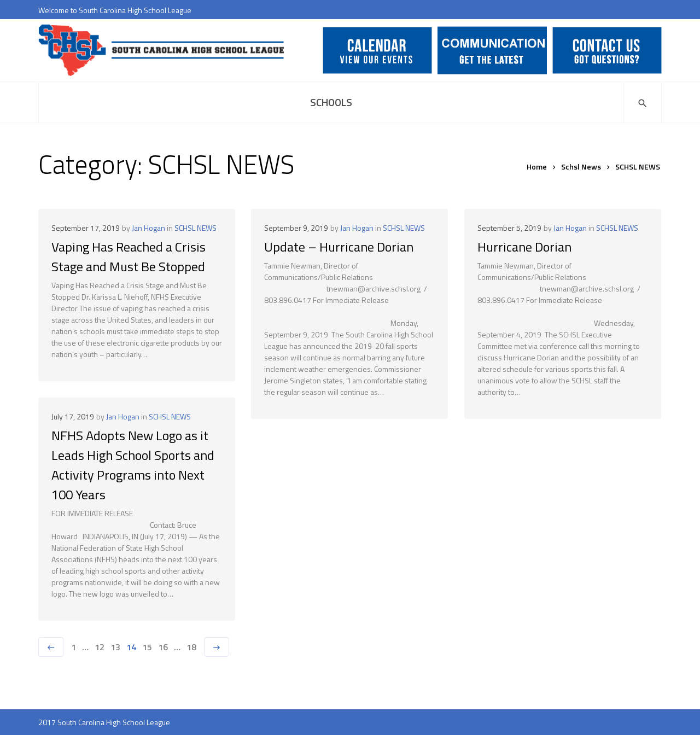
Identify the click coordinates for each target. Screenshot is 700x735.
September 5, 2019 (509, 228)
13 (115, 647)
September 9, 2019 (296, 228)
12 (100, 647)
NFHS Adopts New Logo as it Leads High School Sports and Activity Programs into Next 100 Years (133, 465)
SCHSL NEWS (196, 228)
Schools (331, 102)
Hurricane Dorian (524, 247)
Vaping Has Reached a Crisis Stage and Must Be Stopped (129, 256)
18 (191, 647)
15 (147, 647)
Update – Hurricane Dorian (339, 247)
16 (163, 647)
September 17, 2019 (86, 228)
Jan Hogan (148, 228)
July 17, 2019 (73, 416)
